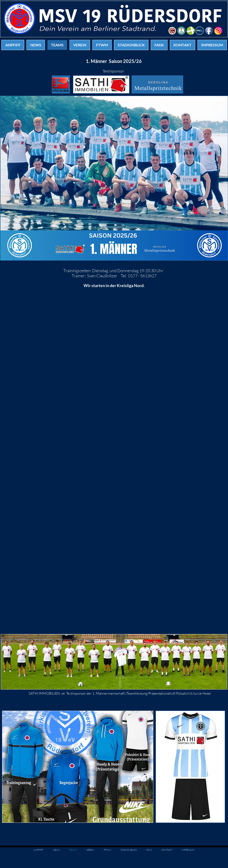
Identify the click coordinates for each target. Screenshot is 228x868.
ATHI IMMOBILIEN (45, 693)
